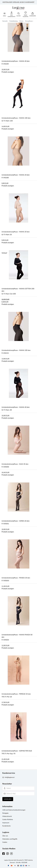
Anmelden (8, 799)
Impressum (6, 823)
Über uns (5, 836)
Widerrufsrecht (7, 816)
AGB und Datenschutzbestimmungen (14, 810)
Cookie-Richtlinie (8, 820)
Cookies (5, 842)
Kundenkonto (6, 826)
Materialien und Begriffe (10, 839)
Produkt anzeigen (8, 72)
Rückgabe (5, 813)
